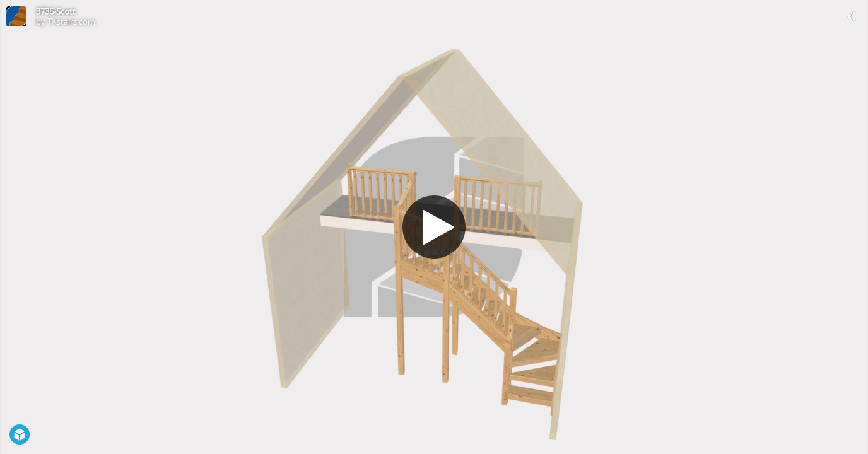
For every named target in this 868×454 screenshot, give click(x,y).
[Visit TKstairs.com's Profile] (16, 16)
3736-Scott (56, 11)
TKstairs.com (71, 21)
